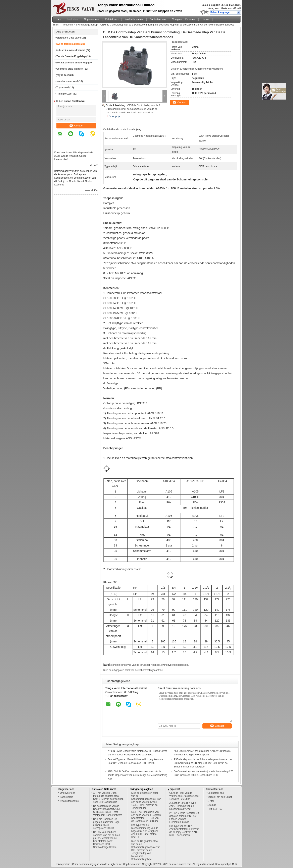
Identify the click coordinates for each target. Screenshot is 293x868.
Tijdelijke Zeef (64, 94)
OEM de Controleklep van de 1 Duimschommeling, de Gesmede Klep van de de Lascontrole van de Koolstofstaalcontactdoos (133, 109)
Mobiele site (215, 809)
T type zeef (63, 88)
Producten (72, 19)
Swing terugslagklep (87, 25)
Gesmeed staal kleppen (70, 69)
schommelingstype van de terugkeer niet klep (135, 665)
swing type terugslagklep (175, 665)
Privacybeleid (63, 864)
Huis (58, 19)
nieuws (205, 19)
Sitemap (212, 805)
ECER (234, 864)
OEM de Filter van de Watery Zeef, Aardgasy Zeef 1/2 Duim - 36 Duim (184, 796)
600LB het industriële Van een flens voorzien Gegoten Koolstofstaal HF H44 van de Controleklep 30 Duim (146, 817)
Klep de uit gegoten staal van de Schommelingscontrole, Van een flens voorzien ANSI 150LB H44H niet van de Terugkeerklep (146, 800)
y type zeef (63, 75)
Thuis (56, 25)
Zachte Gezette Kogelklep (71, 56)
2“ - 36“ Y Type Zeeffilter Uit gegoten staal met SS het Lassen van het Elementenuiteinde (184, 818)
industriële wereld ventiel (71, 50)
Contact (76, 126)
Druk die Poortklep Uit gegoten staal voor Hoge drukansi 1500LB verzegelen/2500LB (106, 824)
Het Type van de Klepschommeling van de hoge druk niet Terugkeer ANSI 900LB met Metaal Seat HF (145, 831)
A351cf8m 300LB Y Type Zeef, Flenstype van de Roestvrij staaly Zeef (183, 806)
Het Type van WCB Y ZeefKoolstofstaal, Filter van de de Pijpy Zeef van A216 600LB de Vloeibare (184, 831)
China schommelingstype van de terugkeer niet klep (100, 864)
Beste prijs (114, 116)
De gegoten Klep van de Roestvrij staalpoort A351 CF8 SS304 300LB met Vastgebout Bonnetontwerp (108, 811)
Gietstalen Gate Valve (69, 38)
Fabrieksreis (112, 19)
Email (237, 8)
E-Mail (211, 801)
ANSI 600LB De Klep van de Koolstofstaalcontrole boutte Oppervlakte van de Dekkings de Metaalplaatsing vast (138, 775)
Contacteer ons (158, 19)
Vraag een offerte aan (220, 8)
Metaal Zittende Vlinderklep (72, 63)
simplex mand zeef (67, 81)
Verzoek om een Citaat (220, 797)
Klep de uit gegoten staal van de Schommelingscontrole (133, 670)
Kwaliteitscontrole (134, 19)
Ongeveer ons (91, 19)
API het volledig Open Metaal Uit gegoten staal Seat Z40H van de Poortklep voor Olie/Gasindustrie (108, 797)
